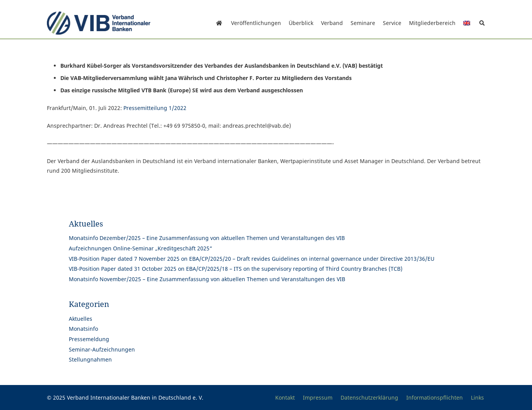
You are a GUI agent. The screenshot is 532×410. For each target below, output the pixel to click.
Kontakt (285, 397)
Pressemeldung (89, 339)
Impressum (318, 397)
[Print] (99, 23)
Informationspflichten (435, 397)
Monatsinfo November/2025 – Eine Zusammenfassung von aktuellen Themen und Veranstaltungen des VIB (207, 279)
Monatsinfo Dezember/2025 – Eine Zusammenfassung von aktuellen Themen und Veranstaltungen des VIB (207, 238)
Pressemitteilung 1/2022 (155, 108)
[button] (482, 23)
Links (477, 397)
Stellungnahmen (90, 359)
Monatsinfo (83, 329)
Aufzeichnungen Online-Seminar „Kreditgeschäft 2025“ (140, 248)
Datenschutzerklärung (369, 397)
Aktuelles (81, 319)
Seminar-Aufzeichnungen (102, 349)
